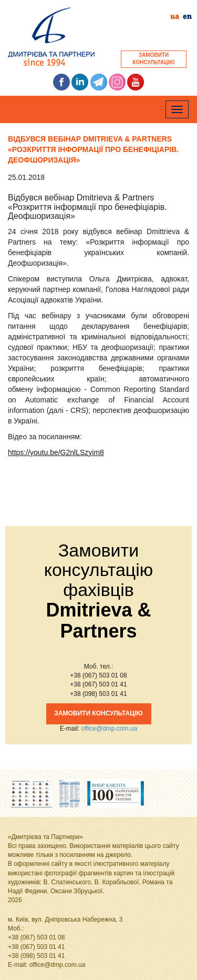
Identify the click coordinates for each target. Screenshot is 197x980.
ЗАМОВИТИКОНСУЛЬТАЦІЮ (153, 59)
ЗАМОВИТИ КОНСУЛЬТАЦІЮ (98, 713)
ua (175, 17)
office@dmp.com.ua (109, 729)
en (187, 17)
